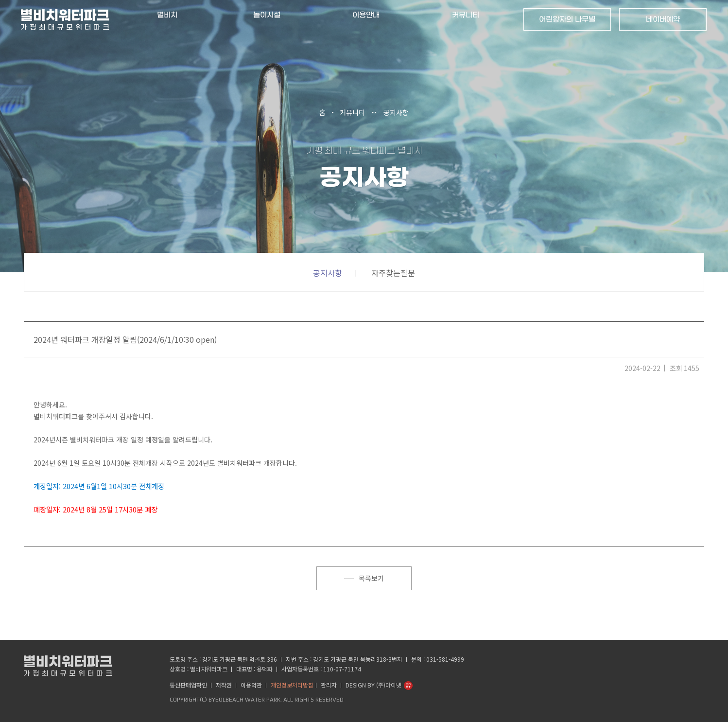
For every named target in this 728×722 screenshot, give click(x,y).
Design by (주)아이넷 (373, 684)
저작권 (224, 684)
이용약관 (251, 684)
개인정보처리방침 (292, 684)
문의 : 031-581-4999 (438, 659)
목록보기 (364, 578)
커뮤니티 (352, 112)
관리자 (329, 684)
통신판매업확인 (188, 684)
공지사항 (396, 112)
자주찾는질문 (393, 273)
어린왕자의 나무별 (566, 19)
